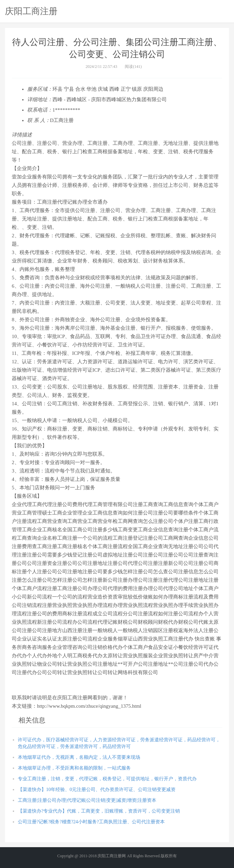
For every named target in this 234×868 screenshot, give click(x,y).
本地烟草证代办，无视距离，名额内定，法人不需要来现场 (79, 757)
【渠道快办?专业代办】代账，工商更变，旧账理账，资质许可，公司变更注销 (99, 811)
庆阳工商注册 (31, 11)
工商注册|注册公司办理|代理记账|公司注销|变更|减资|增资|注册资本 (87, 800)
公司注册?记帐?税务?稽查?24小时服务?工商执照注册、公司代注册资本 (91, 822)
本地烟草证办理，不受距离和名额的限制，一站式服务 (74, 768)
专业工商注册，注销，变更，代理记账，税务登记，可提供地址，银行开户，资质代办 (107, 779)
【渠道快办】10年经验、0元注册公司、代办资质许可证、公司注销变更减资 (97, 790)
